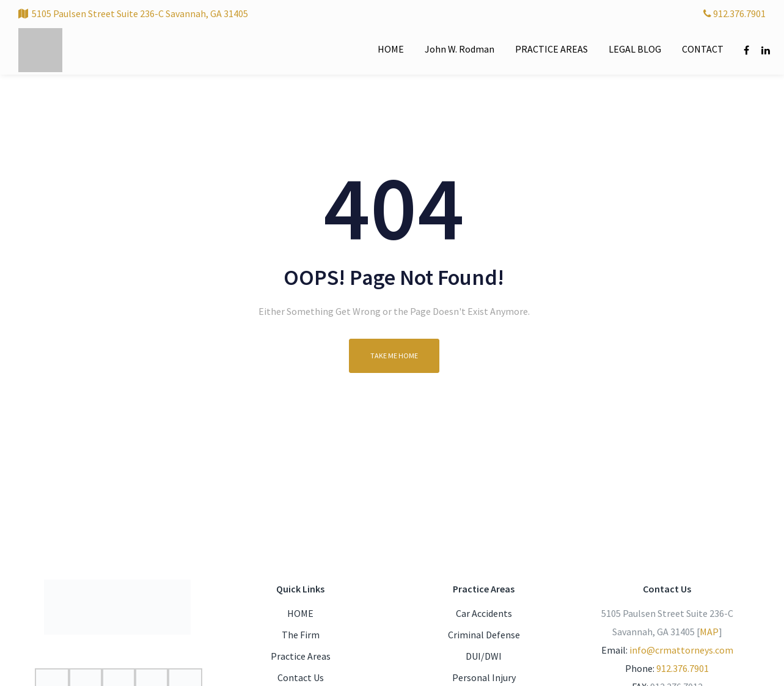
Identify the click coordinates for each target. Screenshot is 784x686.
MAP (709, 632)
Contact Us (301, 677)
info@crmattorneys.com (681, 650)
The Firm (301, 635)
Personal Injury (484, 677)
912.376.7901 (735, 13)
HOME (300, 613)
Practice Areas (301, 656)
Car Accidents (484, 613)
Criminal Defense (484, 635)
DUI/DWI (484, 656)
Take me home (394, 356)
